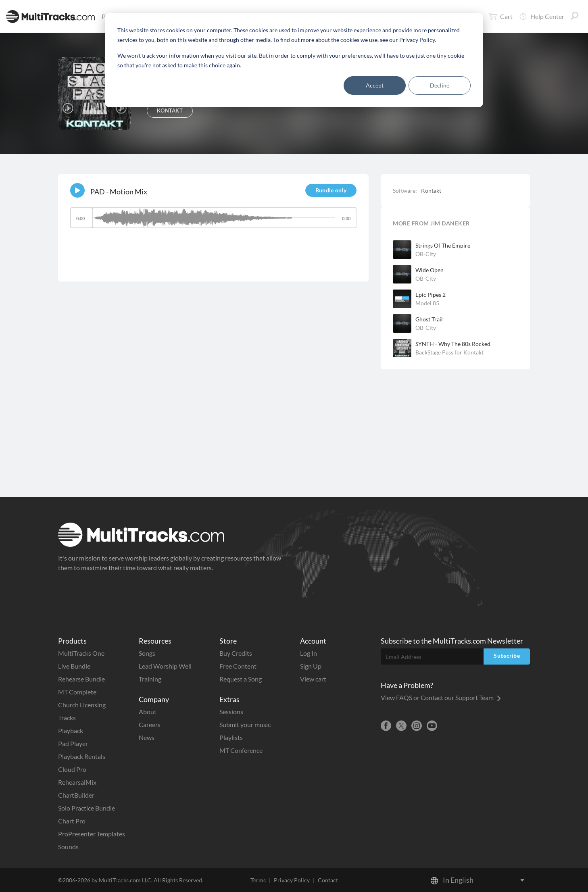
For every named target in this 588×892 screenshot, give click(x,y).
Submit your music (245, 724)
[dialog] (294, 60)
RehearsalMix (77, 782)
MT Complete (77, 692)
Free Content (238, 666)
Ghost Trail (429, 319)
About (148, 712)
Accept (375, 85)
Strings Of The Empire (443, 245)
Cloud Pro (72, 769)
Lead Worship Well (165, 666)
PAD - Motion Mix (119, 192)
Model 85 (427, 303)
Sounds (68, 847)
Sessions (231, 712)
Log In (309, 653)
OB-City (426, 254)
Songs (147, 653)
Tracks (67, 718)
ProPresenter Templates (92, 834)
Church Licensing (82, 705)
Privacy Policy (292, 880)
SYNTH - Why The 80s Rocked (453, 344)
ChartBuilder (76, 795)
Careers (150, 724)
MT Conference (241, 750)
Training (150, 679)
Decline (440, 85)
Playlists (231, 737)
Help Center (542, 17)
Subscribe (507, 655)
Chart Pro (72, 821)
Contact (328, 880)
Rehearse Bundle (81, 679)
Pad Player (73, 743)
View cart (313, 679)
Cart (501, 17)
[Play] (77, 190)
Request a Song (241, 679)
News (147, 737)
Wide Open (430, 270)
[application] (213, 222)
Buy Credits (236, 653)
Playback (71, 730)
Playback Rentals (82, 756)
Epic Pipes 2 (431, 295)
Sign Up (311, 666)
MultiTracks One (81, 653)
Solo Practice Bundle (87, 808)
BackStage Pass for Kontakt (449, 352)
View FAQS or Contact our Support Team (441, 697)
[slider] (213, 218)
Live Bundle (74, 666)
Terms (258, 880)
